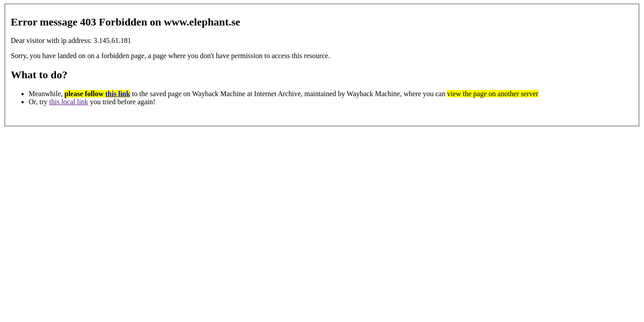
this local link (69, 102)
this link (118, 94)
